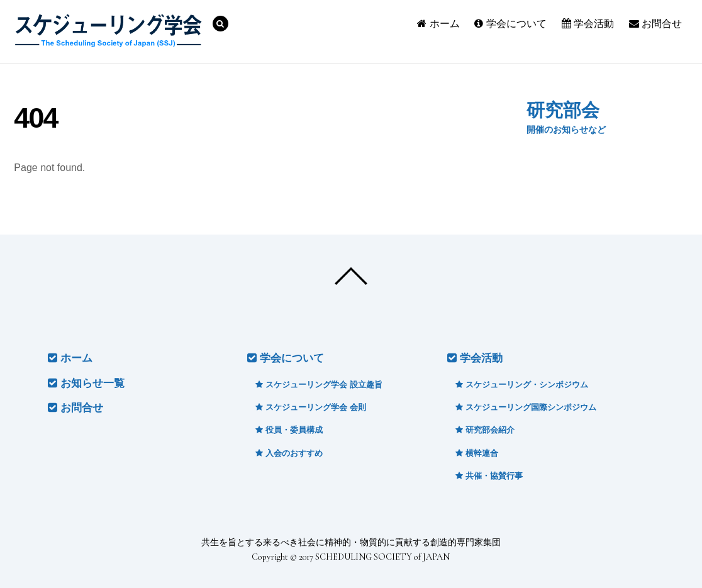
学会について (510, 24)
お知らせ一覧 (86, 383)
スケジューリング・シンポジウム (522, 385)
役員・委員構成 (289, 430)
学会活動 (588, 24)
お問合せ (655, 24)
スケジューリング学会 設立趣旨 (319, 385)
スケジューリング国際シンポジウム (526, 407)
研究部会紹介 (485, 430)
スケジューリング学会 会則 (310, 407)
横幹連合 (477, 453)
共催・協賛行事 (489, 476)
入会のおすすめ (289, 453)
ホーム (438, 24)
